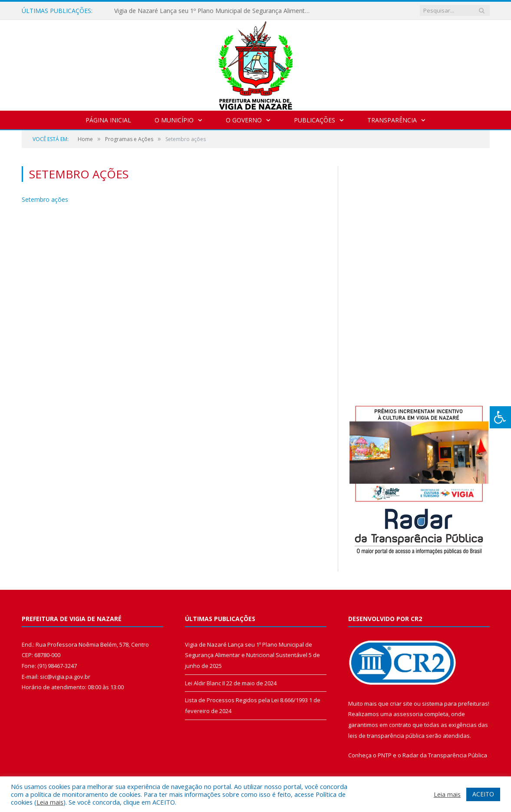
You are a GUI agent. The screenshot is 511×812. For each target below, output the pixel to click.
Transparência (392, 120)
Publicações (315, 120)
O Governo (244, 120)
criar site (401, 704)
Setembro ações (45, 199)
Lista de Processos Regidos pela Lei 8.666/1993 (246, 700)
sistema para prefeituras (455, 704)
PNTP (385, 755)
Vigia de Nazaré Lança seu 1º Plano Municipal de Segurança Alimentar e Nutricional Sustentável (214, 11)
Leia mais (50, 802)
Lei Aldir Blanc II (205, 683)
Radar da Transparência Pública (445, 755)
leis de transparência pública (386, 736)
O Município (174, 120)
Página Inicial (108, 120)
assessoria (408, 714)
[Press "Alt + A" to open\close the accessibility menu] (500, 417)
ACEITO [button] (483, 794)
